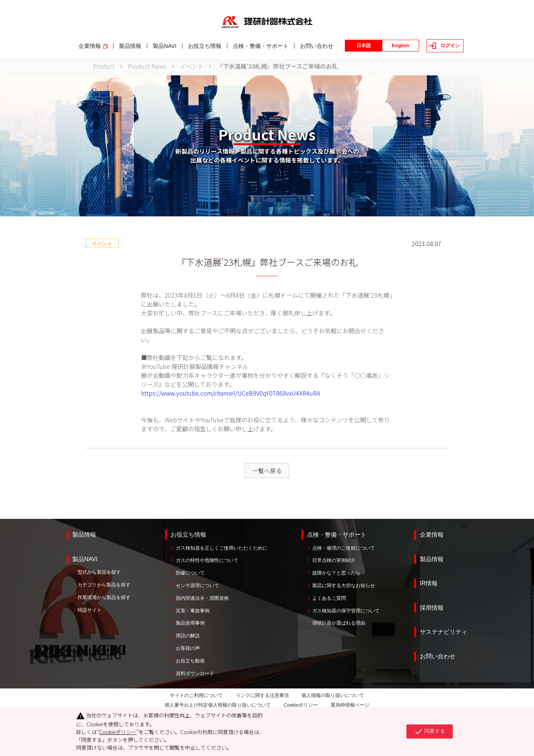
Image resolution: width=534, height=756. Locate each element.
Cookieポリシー (301, 705)
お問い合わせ (438, 656)
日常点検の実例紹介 (334, 560)
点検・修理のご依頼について (344, 548)
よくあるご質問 (329, 598)
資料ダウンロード (195, 673)
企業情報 (432, 535)
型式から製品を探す (99, 572)
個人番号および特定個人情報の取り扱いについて (218, 705)
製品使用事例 (190, 623)
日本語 (364, 45)
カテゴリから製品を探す (104, 585)
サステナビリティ (444, 632)
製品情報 (84, 535)
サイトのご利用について (196, 695)
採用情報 (432, 608)
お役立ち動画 (190, 661)
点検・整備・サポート (337, 535)
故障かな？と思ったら (336, 573)
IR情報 (429, 583)
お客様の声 (188, 648)
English (401, 45)
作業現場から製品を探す (104, 597)
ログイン (450, 45)
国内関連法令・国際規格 (202, 598)
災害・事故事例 (193, 611)
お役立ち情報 (188, 535)
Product (104, 66)
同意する (430, 732)
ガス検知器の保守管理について (346, 611)
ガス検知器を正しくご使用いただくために (222, 548)
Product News (147, 66)
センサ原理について (197, 585)
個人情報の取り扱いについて (333, 695)
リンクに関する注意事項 (262, 695)
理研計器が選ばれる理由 (339, 623)
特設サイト (90, 610)
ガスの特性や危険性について (207, 560)
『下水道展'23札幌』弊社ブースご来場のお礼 (277, 66)
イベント (192, 66)
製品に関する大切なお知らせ (344, 585)
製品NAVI (85, 559)
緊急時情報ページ (350, 705)
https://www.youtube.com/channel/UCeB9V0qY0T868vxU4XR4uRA (230, 393)
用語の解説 (188, 636)
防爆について (190, 573)
